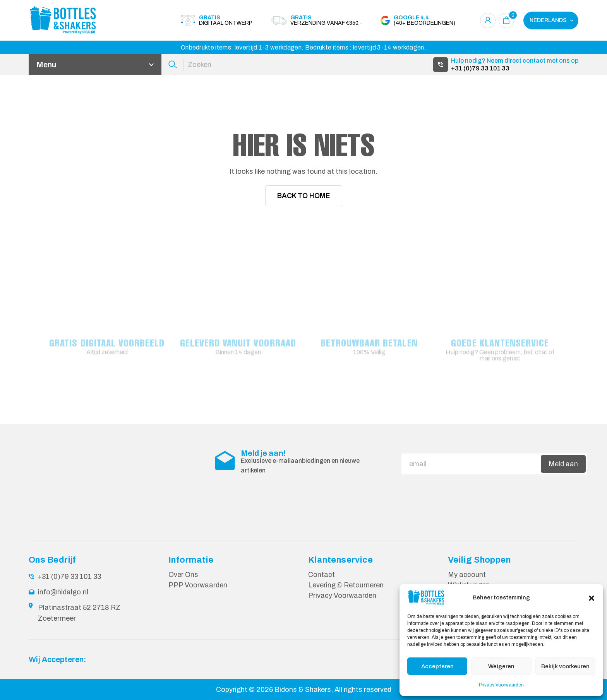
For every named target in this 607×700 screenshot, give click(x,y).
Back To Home (304, 196)
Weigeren (501, 666)
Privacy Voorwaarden (501, 685)
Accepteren (437, 666)
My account (467, 574)
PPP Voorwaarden (198, 585)
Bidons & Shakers (303, 689)
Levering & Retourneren (346, 585)
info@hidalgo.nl (63, 592)
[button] (592, 597)
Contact (322, 574)
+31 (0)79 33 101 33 (480, 68)
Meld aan (563, 464)
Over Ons (183, 574)
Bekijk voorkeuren (565, 666)
